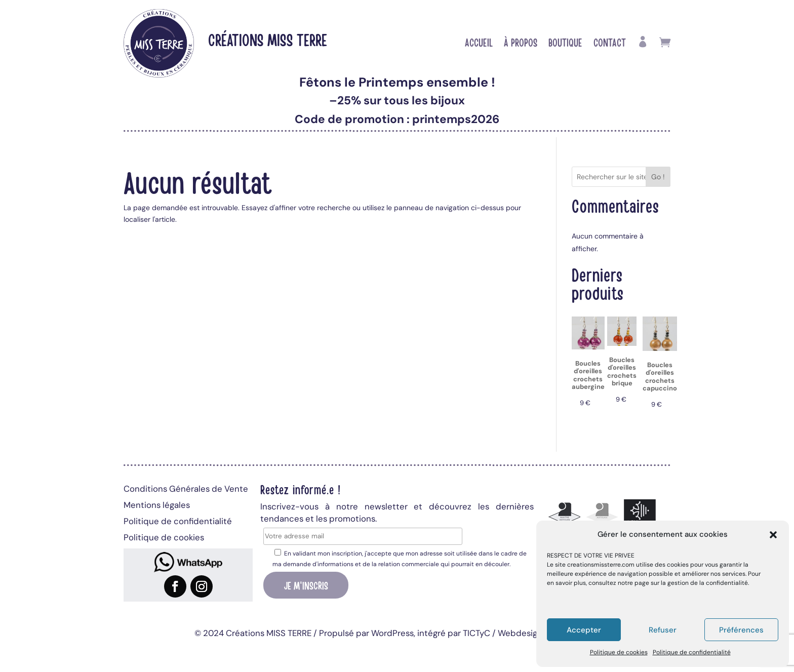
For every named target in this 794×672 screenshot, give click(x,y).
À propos (521, 44)
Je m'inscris (306, 585)
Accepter (584, 630)
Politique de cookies (619, 652)
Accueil (479, 44)
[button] (773, 535)
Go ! (658, 177)
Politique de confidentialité (692, 652)
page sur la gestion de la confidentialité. (692, 583)
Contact (610, 44)
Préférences (741, 630)
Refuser (663, 630)
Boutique (565, 44)
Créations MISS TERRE (268, 39)
